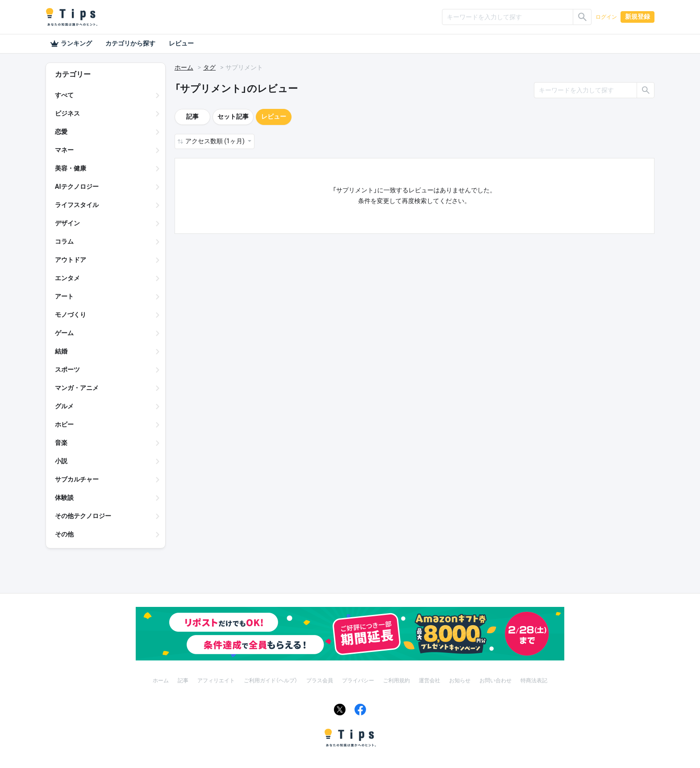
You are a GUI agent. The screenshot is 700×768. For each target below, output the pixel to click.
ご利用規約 (396, 681)
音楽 (61, 443)
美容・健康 (71, 168)
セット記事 (233, 116)
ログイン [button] (606, 17)
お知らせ (460, 681)
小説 (61, 461)
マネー (64, 150)
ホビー (64, 424)
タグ (209, 67)
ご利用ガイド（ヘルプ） (271, 681)
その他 (64, 534)
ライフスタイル (77, 205)
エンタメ (67, 278)
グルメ (64, 406)
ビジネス (67, 113)
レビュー (181, 43)
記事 (192, 116)
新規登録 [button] (637, 17)
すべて (64, 95)
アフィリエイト (216, 681)
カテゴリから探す (130, 43)
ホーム (184, 67)
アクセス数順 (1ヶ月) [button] (216, 141)
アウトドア (71, 260)
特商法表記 (534, 681)
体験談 (64, 498)
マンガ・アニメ (77, 388)
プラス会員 (320, 681)
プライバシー (358, 681)
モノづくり (71, 315)
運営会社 (429, 681)
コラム (64, 241)
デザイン (67, 223)
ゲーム (64, 333)
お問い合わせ (496, 681)
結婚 (61, 351)
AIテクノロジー (77, 187)
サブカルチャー (77, 479)
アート (64, 296)
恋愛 (61, 132)
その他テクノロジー (83, 516)
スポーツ (67, 369)
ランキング (71, 44)
